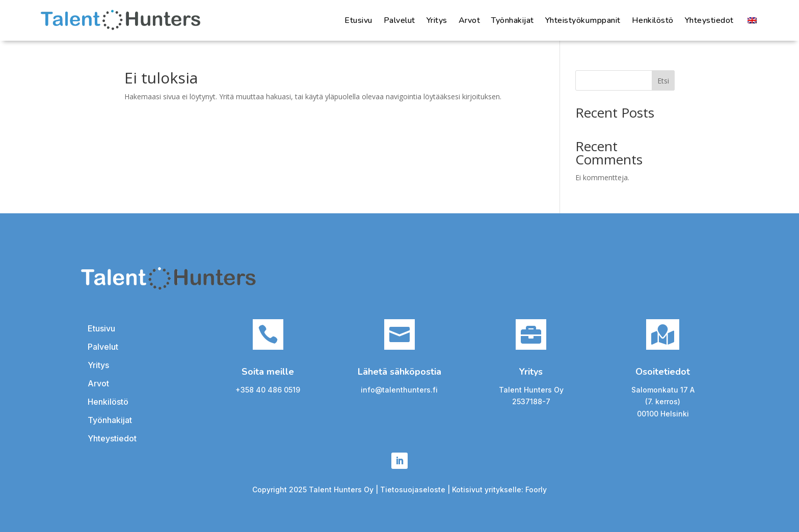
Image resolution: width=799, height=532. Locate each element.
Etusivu (358, 20)
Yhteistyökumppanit (583, 20)
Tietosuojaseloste (414, 489)
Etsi (663, 81)
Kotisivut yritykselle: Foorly (499, 489)
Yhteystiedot (709, 20)
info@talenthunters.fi (399, 390)
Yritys (437, 20)
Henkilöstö (653, 20)
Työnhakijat (513, 20)
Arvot (470, 20)
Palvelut (400, 20)
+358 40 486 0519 (268, 390)
